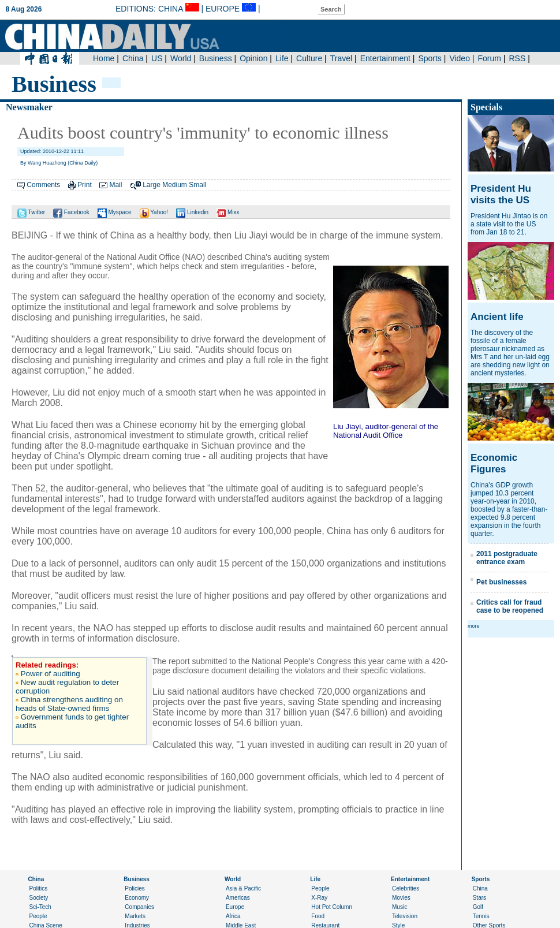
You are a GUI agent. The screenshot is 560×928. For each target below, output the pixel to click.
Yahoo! (154, 212)
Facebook (71, 212)
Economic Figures (494, 463)
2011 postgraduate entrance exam (507, 558)
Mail (115, 185)
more (474, 626)
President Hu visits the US (501, 194)
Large (152, 185)
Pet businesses (501, 582)
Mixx (228, 212)
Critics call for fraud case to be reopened (510, 606)
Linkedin (192, 212)
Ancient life (497, 317)
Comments (43, 185)
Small (197, 185)
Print (85, 185)
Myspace (115, 212)
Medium (175, 185)
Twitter (31, 212)
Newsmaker (29, 107)
